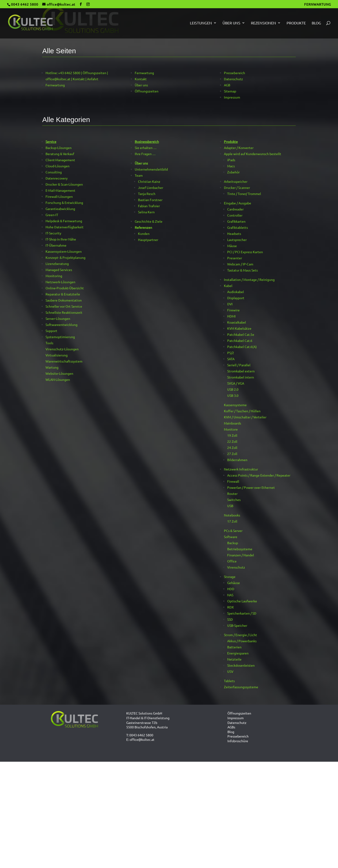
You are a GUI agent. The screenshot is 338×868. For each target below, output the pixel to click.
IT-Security (53, 233)
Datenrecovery (57, 178)
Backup (233, 543)
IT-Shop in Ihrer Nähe (61, 239)
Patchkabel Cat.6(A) (242, 347)
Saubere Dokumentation (64, 300)
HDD (231, 589)
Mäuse (232, 246)
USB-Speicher (237, 625)
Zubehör (233, 172)
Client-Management (60, 160)
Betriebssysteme (240, 549)
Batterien (234, 647)
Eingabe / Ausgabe (238, 203)
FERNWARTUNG (318, 4)
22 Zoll (232, 441)
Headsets (234, 233)
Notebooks (232, 515)
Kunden (144, 233)
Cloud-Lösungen (58, 166)
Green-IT (52, 215)
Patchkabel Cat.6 (240, 340)
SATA (231, 359)
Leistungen (201, 23)
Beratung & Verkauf (60, 154)
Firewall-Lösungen (59, 196)
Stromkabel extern (241, 371)
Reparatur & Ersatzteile (63, 294)
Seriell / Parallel (239, 365)
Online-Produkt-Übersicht (65, 288)
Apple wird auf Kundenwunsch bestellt (253, 154)
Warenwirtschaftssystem (64, 361)
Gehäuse (234, 583)
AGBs (231, 727)
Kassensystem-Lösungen (64, 251)
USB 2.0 (233, 389)
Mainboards (232, 423)
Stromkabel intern (241, 377)
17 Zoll (232, 521)
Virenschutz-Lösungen (62, 349)
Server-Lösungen (58, 318)
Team (139, 175)
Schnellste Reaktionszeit (64, 312)
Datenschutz (233, 79)
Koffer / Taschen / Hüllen (242, 411)
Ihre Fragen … (145, 154)
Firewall (233, 481)
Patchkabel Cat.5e (241, 334)
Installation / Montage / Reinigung (249, 279)
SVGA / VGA (236, 383)
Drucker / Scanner (237, 187)
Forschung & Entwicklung (64, 203)
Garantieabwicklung (60, 209)
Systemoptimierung (60, 337)
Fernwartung (55, 85)
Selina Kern (146, 212)
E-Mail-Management (60, 190)
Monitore (231, 429)
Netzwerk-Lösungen (60, 282)
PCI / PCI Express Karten (245, 252)
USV (230, 671)
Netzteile (234, 659)
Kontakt (141, 79)
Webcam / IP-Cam (240, 264)
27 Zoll (232, 454)
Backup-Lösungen (59, 148)
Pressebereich (234, 73)
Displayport (236, 298)
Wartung (52, 367)
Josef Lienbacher (151, 187)
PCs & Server (233, 531)
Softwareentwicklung (61, 325)
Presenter (235, 258)
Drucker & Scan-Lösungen (64, 184)
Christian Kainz (149, 181)
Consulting (54, 172)
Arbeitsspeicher (236, 181)
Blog (316, 23)
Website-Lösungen (59, 373)
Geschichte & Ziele (149, 221)
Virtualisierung (57, 355)
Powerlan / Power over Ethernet (251, 487)
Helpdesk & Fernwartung (64, 221)
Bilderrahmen (237, 460)
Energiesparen (238, 653)
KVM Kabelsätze (239, 328)
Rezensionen (263, 23)
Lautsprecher (237, 240)
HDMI (231, 316)
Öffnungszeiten (147, 91)
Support (51, 331)
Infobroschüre (238, 741)
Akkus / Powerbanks (242, 641)
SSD (230, 619)
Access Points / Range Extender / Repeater (259, 475)
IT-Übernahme (56, 245)
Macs (231, 166)
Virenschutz (236, 567)
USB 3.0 (233, 395)
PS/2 (231, 353)
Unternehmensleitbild (151, 169)
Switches (234, 500)
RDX (230, 607)
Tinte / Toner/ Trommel (244, 194)
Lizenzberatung (57, 264)
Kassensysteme (235, 405)
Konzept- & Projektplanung (65, 257)
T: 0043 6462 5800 (140, 735)
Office (232, 561)
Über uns (231, 23)
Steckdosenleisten (241, 665)
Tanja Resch (147, 194)
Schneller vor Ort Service (64, 306)
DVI (230, 304)
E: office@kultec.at (140, 739)
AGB (227, 85)
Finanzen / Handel (241, 555)
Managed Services (59, 270)
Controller (235, 215)
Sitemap (230, 91)
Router (232, 493)
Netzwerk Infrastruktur (241, 469)
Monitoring (54, 276)
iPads (231, 160)
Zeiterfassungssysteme (241, 687)
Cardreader (235, 209)
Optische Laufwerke (242, 601)
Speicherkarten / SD (242, 613)
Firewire (233, 310)
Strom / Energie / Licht (240, 635)
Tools (49, 343)
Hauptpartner (148, 240)
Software (231, 537)
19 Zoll (232, 435)
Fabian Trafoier (149, 206)
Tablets (229, 681)
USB (230, 506)
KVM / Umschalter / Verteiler (245, 417)
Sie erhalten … (146, 148)
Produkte (296, 23)
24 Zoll (232, 447)
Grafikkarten (236, 221)
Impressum (232, 97)
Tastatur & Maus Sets (242, 270)
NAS (230, 595)
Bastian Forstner (150, 200)
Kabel (228, 286)
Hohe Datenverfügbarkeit (65, 227)
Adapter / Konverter (239, 148)
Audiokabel (236, 292)
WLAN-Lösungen (58, 379)
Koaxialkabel (237, 322)
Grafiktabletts (238, 227)
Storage (230, 577)
